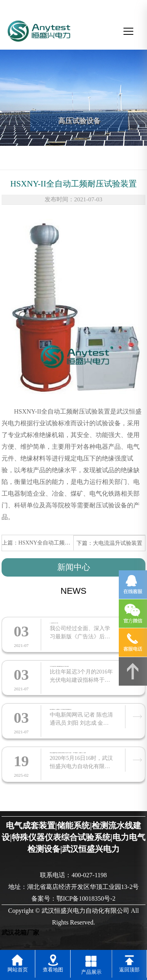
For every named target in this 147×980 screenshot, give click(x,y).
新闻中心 (74, 567)
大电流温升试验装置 (118, 543)
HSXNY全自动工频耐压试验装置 (58, 543)
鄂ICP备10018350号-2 (86, 898)
